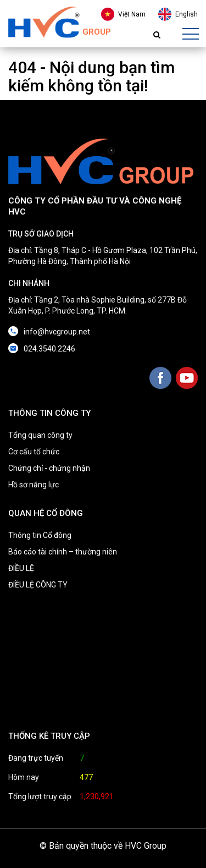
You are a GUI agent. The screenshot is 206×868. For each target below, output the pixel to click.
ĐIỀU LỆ (21, 568)
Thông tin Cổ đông (40, 535)
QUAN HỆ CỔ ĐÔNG (46, 513)
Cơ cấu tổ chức (34, 452)
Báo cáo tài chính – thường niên (63, 552)
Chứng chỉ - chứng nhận (49, 468)
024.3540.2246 (49, 349)
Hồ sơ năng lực (34, 485)
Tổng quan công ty (40, 435)
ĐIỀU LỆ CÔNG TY (38, 585)
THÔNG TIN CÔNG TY (49, 413)
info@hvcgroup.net (57, 332)
